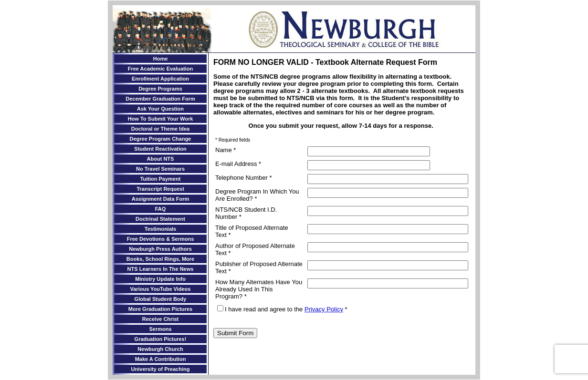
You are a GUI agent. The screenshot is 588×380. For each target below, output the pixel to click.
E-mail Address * (238, 164)
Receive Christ (160, 319)
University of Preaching (161, 369)
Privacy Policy (324, 309)
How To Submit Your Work (161, 119)
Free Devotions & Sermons (161, 239)
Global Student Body (161, 299)
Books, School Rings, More (160, 259)
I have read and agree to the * (282, 309)
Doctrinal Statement (160, 219)
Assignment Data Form (160, 199)
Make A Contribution (161, 359)
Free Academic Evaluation (161, 69)
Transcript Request (160, 189)
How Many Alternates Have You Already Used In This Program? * (259, 289)
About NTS (161, 159)
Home (161, 59)
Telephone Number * (244, 178)
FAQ (161, 209)
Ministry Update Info (160, 279)
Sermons (160, 329)
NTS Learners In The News (161, 269)
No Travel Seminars (160, 169)
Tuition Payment (161, 179)
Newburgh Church (160, 349)
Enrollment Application (160, 79)
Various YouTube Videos (161, 289)
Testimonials (160, 229)
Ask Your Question (160, 109)
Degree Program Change (161, 139)
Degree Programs (160, 89)
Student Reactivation (160, 149)
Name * (226, 150)
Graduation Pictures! (161, 339)
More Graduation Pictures (160, 309)
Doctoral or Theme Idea (160, 129)
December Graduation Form (160, 99)
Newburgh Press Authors (160, 249)
